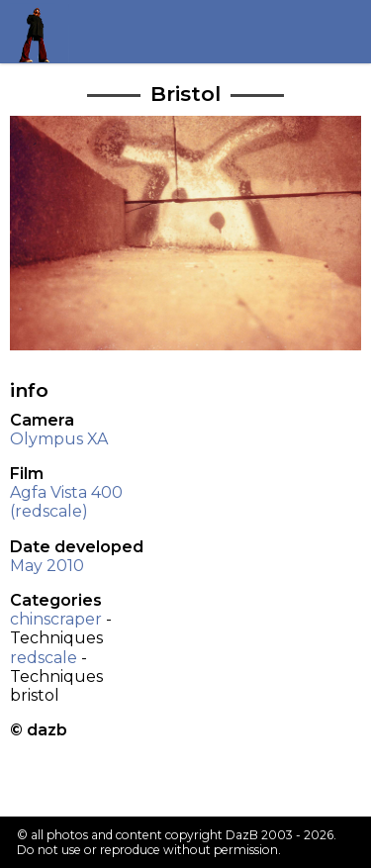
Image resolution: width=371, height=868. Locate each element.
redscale (44, 658)
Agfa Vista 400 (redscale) (66, 502)
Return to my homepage (41, 31)
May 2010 (47, 566)
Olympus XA (59, 439)
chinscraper (56, 619)
